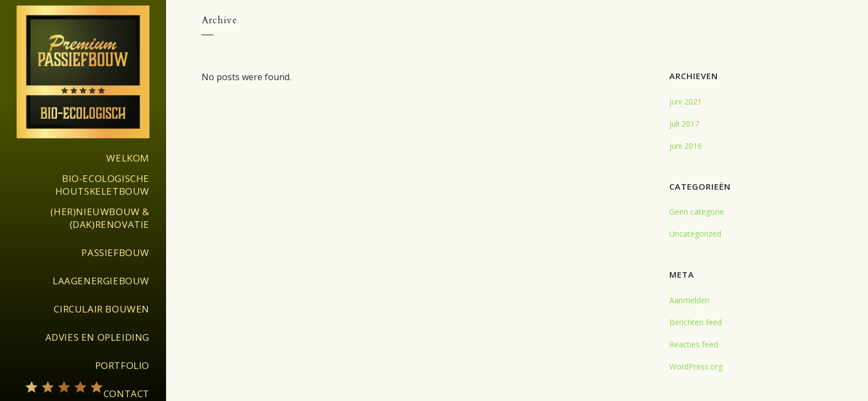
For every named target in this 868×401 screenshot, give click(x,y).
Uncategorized (695, 234)
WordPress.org (696, 366)
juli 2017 (684, 124)
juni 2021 (686, 101)
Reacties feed (694, 344)
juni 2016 (686, 146)
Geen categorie (697, 212)
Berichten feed (696, 322)
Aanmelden (689, 300)
